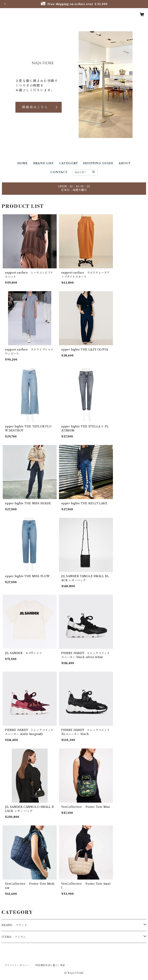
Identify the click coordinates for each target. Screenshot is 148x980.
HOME (23, 163)
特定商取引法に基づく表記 (50, 965)
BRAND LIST (44, 163)
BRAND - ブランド (14, 925)
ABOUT (125, 163)
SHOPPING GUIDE (98, 163)
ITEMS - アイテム (14, 937)
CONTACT (59, 172)
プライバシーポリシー (17, 965)
